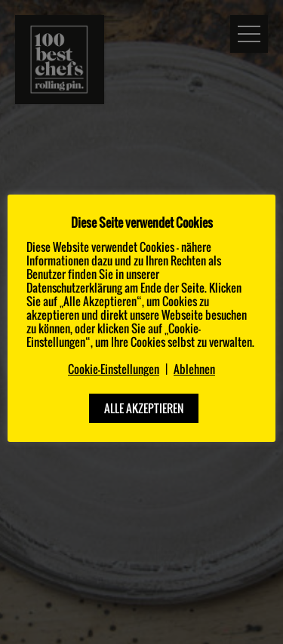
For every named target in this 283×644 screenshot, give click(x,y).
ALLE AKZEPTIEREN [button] (144, 408)
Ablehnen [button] (194, 369)
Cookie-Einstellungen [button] (114, 369)
